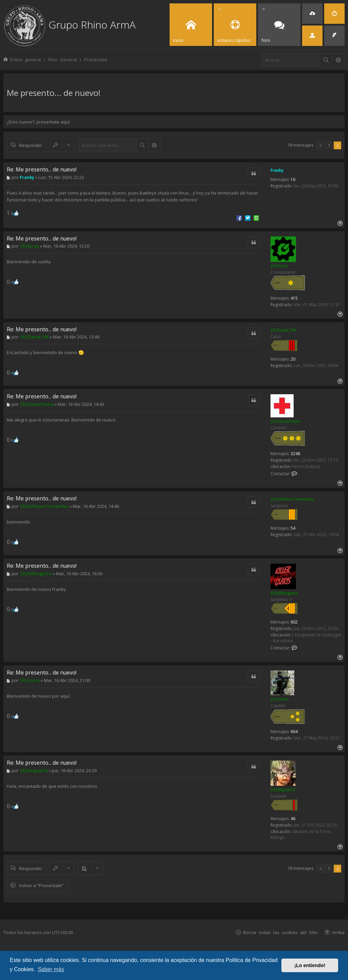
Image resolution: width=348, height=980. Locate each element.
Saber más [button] (51, 969)
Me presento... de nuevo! (54, 93)
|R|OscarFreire (285, 421)
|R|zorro (280, 699)
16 (293, 179)
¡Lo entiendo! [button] (310, 965)
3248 (295, 454)
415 (294, 298)
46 (293, 819)
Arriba (338, 932)
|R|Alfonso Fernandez (292, 499)
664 (294, 732)
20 (293, 359)
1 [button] (329, 145)
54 (293, 528)
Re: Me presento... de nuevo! (42, 169)
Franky (277, 170)
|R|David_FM (283, 330)
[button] (320, 145)
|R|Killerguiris (284, 593)
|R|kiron (279, 266)
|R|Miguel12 (283, 790)
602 (294, 622)
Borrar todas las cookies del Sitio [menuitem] (281, 932)
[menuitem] (312, 14)
